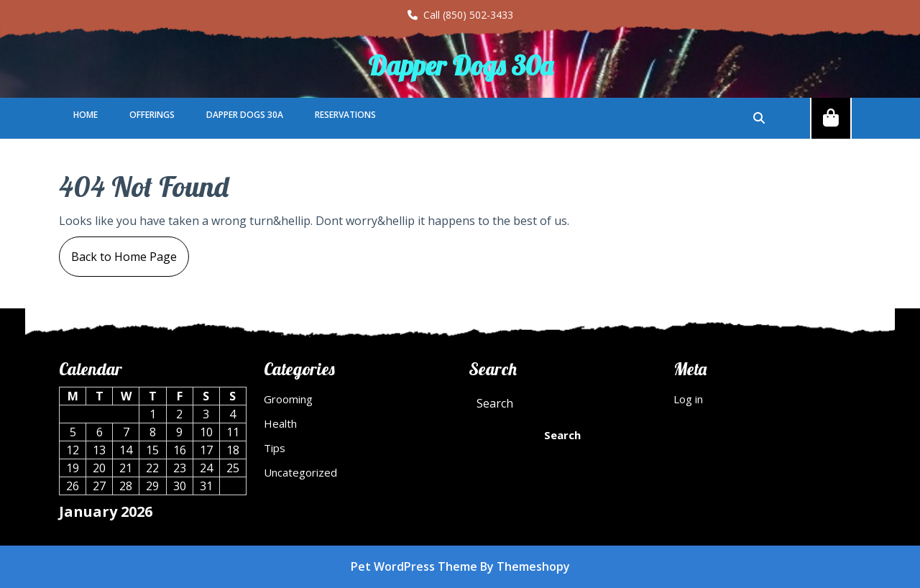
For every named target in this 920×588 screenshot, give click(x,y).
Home (86, 115)
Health (280, 423)
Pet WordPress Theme (414, 566)
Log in (688, 399)
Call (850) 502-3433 (460, 15)
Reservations (345, 115)
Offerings (152, 115)
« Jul (70, 537)
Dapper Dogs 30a (460, 65)
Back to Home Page (118, 251)
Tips (275, 448)
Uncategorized (300, 472)
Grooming (288, 399)
